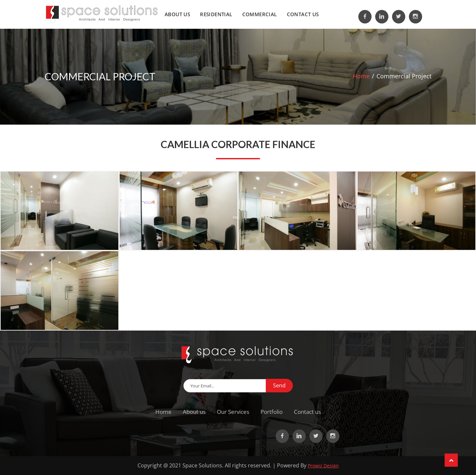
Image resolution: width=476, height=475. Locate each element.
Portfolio (272, 412)
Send (279, 385)
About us (177, 14)
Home (361, 76)
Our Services (233, 412)
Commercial (260, 14)
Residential (216, 14)
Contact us (303, 14)
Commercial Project (404, 76)
